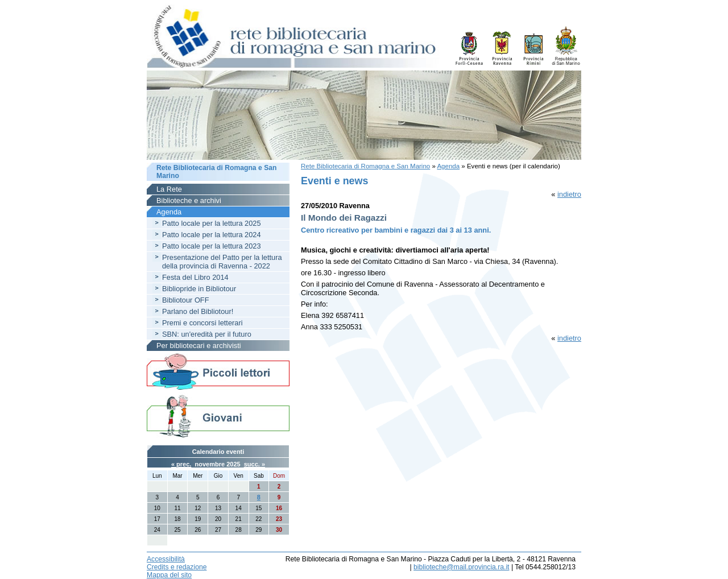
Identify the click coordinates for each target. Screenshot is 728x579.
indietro (569, 194)
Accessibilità (166, 559)
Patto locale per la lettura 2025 (212, 223)
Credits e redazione (177, 567)
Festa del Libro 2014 (195, 277)
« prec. (181, 464)
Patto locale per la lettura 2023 (212, 246)
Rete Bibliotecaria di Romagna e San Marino (365, 166)
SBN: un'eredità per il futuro (207, 334)
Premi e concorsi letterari (202, 323)
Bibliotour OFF (186, 300)
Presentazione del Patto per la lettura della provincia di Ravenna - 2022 (222, 262)
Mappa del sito (169, 575)
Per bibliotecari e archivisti (199, 346)
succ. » (255, 464)
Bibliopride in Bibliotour (199, 289)
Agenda (448, 166)
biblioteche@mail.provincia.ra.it (461, 567)
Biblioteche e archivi (189, 200)
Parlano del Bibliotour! (198, 311)
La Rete (169, 189)
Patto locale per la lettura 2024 (212, 235)
